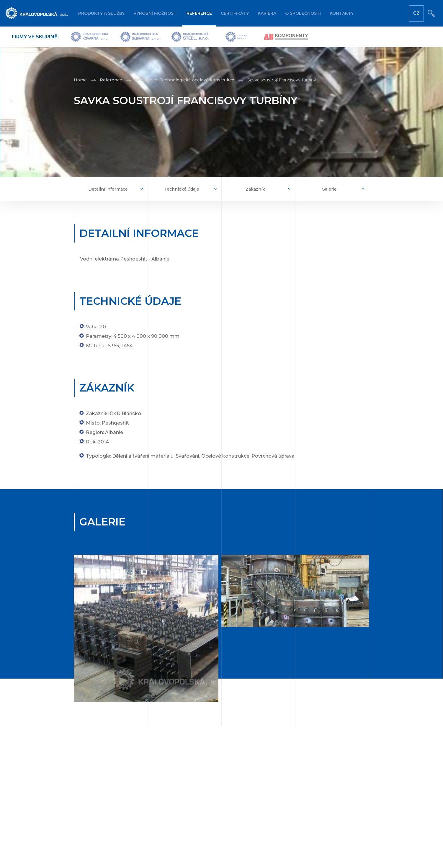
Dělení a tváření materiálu (143, 456)
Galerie (329, 189)
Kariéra (267, 13)
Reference (199, 13)
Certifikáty (235, 13)
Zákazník (255, 189)
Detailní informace (108, 189)
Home (80, 80)
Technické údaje (182, 189)
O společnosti (303, 13)
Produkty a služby (101, 13)
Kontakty (342, 13)
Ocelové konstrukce (225, 456)
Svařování (187, 456)
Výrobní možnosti (156, 13)
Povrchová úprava (273, 456)
